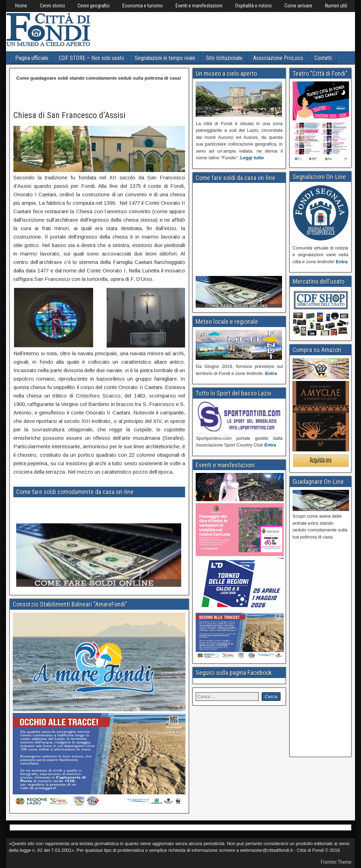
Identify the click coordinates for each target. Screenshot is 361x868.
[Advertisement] (222, 31)
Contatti (323, 58)
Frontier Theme (336, 862)
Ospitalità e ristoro (253, 6)
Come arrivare (298, 6)
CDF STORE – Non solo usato (91, 58)
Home (21, 6)
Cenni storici (52, 6)
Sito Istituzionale (224, 58)
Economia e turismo (143, 6)
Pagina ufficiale (32, 58)
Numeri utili (336, 6)
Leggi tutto (252, 158)
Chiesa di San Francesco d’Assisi (69, 115)
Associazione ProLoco (278, 58)
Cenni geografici (94, 6)
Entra (271, 373)
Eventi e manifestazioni (199, 6)
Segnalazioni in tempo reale (165, 58)
